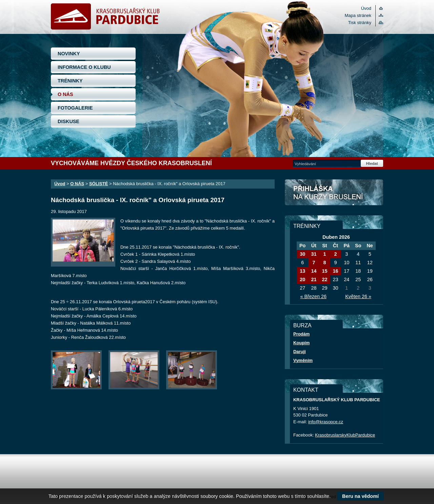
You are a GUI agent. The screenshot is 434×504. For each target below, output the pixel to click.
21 (314, 279)
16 (335, 271)
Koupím (301, 343)
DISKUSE (68, 121)
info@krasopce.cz (326, 422)
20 (302, 279)
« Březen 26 (313, 296)
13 (302, 271)
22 (324, 279)
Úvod (366, 8)
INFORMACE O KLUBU (84, 67)
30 (302, 254)
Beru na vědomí (360, 496)
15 (324, 271)
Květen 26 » (358, 296)
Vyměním (303, 360)
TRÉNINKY (70, 81)
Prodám (301, 334)
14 (314, 271)
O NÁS (65, 94)
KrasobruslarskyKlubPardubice (345, 435)
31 (314, 254)
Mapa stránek (358, 15)
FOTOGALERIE (75, 108)
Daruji (300, 352)
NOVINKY (69, 54)
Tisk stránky (360, 23)
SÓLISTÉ (98, 184)
